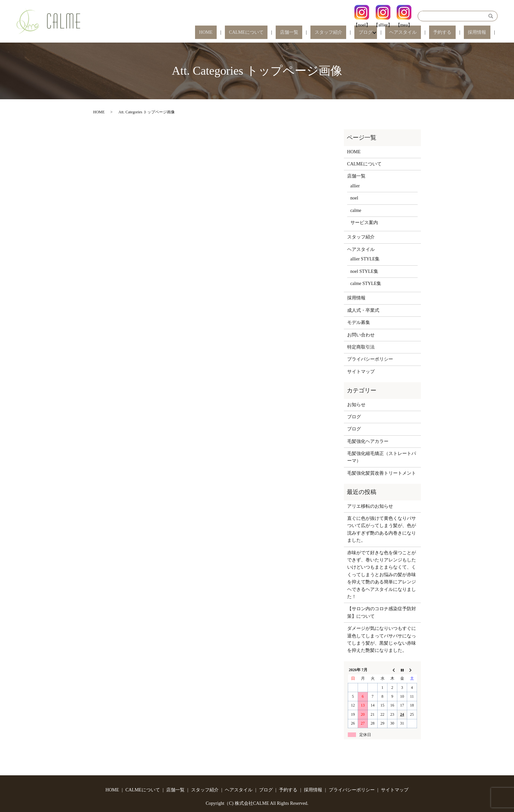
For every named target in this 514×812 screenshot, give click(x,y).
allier (355, 186)
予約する (455, 33)
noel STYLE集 (364, 271)
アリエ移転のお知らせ (370, 506)
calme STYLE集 (366, 283)
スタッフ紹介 (361, 33)
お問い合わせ (361, 335)
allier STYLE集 (365, 259)
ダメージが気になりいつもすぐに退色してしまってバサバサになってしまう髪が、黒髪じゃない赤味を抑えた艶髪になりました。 (382, 639)
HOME (263, 33)
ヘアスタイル (423, 33)
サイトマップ (361, 372)
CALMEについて (295, 33)
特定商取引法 (361, 347)
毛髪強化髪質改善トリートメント (382, 473)
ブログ (390, 33)
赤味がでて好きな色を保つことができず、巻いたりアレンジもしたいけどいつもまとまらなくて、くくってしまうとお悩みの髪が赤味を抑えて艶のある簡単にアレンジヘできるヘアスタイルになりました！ (382, 575)
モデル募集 (359, 322)
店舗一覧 (330, 33)
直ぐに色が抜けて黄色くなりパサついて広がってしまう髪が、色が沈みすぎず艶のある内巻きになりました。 (382, 529)
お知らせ (356, 405)
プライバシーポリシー (370, 359)
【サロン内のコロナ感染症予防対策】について (382, 612)
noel (354, 198)
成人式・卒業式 (363, 310)
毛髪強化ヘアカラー (368, 441)
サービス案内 (364, 223)
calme (356, 210)
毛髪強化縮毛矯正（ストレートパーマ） (382, 457)
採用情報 (481, 33)
